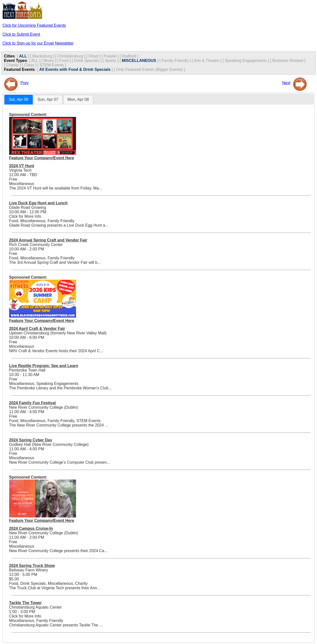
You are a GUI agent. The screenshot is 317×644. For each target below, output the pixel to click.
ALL (23, 56)
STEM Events (52, 65)
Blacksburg (42, 56)
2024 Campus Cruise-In (31, 528)
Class (29, 65)
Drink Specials (87, 61)
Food (64, 61)
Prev (24, 83)
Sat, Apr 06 (18, 99)
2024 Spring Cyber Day (31, 440)
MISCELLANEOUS (139, 61)
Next (286, 83)
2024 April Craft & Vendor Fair (37, 329)
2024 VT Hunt (22, 166)
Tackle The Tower (26, 603)
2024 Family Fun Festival (33, 403)
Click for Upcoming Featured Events (34, 25)
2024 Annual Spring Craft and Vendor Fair (48, 240)
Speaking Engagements (246, 61)
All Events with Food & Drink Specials (75, 69)
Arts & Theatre (207, 61)
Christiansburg (70, 56)
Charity (13, 65)
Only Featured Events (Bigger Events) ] (151, 69)
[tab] (18, 100)
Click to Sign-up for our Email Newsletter (38, 43)
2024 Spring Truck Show (32, 566)
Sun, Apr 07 (48, 99)
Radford (129, 56)
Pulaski (110, 56)
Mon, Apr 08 (78, 99)
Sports (110, 61)
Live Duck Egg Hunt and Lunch (38, 203)
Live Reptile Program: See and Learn (44, 366)
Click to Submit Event (21, 34)
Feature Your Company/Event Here (42, 158)
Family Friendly (175, 61)
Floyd (93, 56)
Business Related (288, 61)
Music (49, 61)
